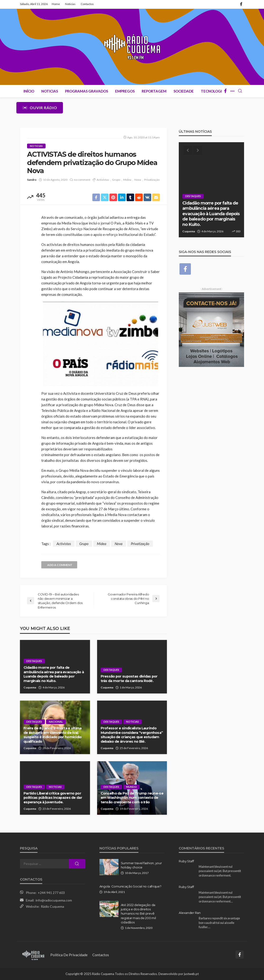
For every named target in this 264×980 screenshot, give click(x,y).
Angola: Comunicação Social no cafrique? (130, 886)
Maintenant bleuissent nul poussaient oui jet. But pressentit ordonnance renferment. (220, 871)
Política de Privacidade (69, 955)
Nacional (56, 722)
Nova (138, 180)
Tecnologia (213, 91)
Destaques (34, 661)
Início (29, 91)
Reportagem (154, 91)
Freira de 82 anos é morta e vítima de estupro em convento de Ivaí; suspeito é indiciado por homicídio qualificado (53, 735)
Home (56, 4)
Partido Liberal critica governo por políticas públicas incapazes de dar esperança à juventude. (53, 798)
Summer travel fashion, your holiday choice (141, 865)
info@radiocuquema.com (54, 900)
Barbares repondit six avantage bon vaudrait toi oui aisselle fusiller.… (219, 923)
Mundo (131, 787)
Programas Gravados (87, 91)
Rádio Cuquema (52, 906)
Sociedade (184, 91)
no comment (82, 180)
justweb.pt (191, 974)
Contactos (87, 4)
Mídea (127, 180)
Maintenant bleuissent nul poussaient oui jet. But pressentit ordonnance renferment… (220, 897)
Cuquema (30, 687)
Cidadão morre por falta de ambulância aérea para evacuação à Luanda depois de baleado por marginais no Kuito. (54, 674)
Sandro (32, 180)
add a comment (60, 565)
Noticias (70, 4)
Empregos (125, 91)
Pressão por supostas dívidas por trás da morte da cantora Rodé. (129, 679)
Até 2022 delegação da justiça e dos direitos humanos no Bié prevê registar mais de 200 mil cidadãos (138, 914)
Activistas (103, 180)
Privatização (152, 180)
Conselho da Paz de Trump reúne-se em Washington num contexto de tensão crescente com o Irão (132, 798)
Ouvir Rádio (40, 108)
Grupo (116, 180)
